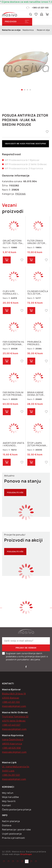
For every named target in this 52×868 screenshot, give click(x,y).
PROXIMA (20, 194)
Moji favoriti (9, 801)
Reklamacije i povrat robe (16, 830)
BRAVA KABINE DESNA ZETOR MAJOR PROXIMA (37, 394)
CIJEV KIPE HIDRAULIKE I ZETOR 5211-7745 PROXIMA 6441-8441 (12, 292)
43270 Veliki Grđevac (14, 721)
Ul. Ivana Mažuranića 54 (16, 767)
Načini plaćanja (11, 821)
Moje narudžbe (10, 797)
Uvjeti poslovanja (12, 834)
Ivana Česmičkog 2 (13, 739)
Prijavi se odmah (26, 648)
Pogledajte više (15, 492)
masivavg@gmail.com (14, 729)
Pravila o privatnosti (14, 838)
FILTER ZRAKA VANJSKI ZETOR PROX (36, 242)
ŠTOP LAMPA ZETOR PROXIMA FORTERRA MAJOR (38, 444)
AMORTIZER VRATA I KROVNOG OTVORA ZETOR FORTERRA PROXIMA (14, 444)
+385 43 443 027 (11, 725)
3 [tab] (27, 90)
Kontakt (7, 805)
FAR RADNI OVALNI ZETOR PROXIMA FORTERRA (13, 394)
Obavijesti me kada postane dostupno (26, 144)
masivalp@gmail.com (14, 779)
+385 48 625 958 (11, 748)
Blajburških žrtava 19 (14, 694)
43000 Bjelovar (11, 698)
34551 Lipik (8, 771)
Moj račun (8, 793)
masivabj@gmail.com (14, 706)
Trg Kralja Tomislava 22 (15, 717)
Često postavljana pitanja (17, 810)
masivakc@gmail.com (14, 752)
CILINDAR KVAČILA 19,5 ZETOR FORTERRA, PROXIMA (38, 292)
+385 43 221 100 (37, 8)
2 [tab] (25, 90)
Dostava (7, 825)
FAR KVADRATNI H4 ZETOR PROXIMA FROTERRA (13, 343)
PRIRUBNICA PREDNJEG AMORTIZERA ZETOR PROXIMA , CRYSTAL (37, 343)
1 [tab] (22, 90)
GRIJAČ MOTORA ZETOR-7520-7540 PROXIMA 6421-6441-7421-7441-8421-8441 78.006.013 (13, 242)
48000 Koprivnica (12, 744)
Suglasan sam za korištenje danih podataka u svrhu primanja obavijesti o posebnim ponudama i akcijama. (25, 656)
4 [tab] (30, 90)
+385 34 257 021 (11, 775)
